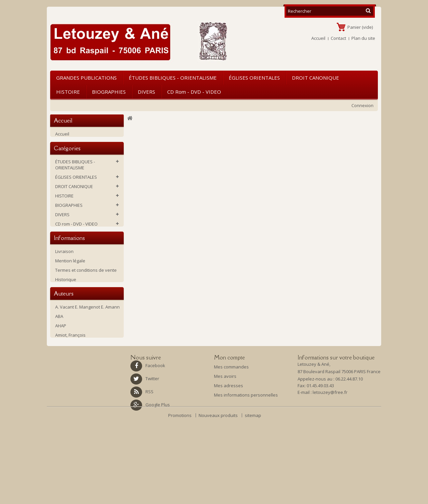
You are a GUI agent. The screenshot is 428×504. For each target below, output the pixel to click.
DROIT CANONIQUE (315, 78)
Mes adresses (229, 455)
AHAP (61, 381)
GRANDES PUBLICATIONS (86, 78)
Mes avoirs (225, 445)
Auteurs (64, 348)
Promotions (180, 499)
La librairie (66, 329)
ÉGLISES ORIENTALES (254, 78)
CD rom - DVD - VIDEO (194, 92)
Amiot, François (70, 390)
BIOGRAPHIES (109, 92)
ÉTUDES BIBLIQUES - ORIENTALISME (173, 78)
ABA (59, 371)
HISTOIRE (68, 92)
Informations (69, 277)
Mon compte (229, 427)
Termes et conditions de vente (86, 310)
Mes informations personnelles (246, 464)
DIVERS (146, 92)
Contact (338, 38)
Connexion (362, 105)
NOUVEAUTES (69, 258)
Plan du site (363, 38)
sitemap (253, 499)
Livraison (64, 291)
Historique (66, 320)
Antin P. (63, 400)
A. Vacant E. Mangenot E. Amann (87, 362)
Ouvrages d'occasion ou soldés (87, 249)
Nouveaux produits (219, 499)
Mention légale (70, 301)
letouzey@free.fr (330, 463)
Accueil (318, 38)
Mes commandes (231, 436)
